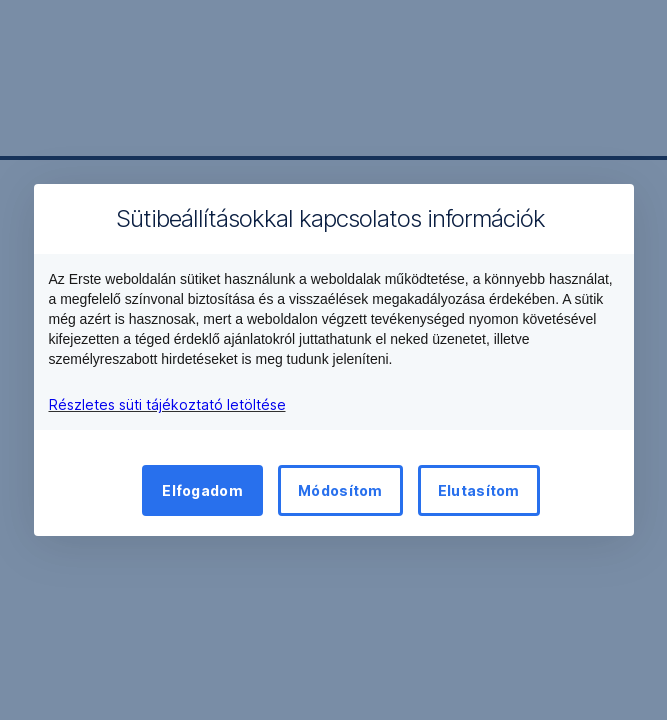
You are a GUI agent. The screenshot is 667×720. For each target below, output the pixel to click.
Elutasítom (479, 490)
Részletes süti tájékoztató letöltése (167, 404)
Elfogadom (202, 490)
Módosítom (340, 490)
